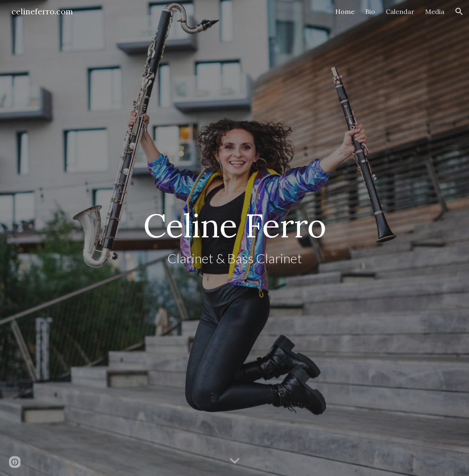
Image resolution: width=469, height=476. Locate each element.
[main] (235, 238)
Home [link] (345, 11)
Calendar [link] (400, 11)
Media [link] (435, 11)
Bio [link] (370, 11)
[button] (459, 11)
